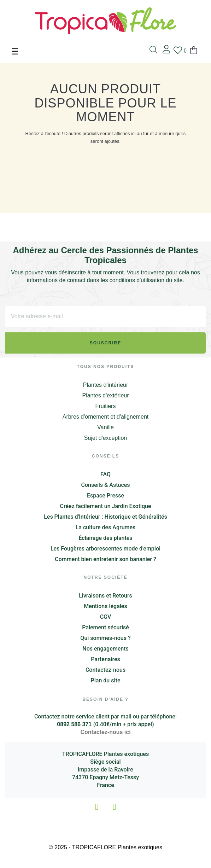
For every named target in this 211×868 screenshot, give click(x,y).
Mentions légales (105, 606)
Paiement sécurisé (105, 627)
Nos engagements (105, 649)
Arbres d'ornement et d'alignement (106, 417)
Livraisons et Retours (105, 596)
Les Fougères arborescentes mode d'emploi (105, 549)
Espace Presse (105, 496)
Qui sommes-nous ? (105, 638)
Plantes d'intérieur (106, 385)
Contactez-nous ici (105, 732)
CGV (106, 617)
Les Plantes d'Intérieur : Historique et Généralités (105, 517)
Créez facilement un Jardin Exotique (106, 506)
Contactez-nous (105, 670)
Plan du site (106, 680)
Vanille (105, 427)
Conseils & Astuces (105, 485)
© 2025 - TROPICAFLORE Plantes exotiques (105, 847)
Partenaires (105, 659)
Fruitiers (106, 406)
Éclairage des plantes (105, 538)
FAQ (105, 474)
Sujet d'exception (105, 438)
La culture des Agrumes (106, 527)
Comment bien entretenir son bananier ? (105, 559)
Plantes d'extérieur (105, 395)
